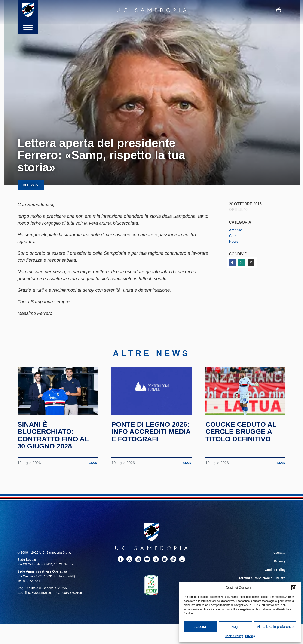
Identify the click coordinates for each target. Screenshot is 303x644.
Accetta (200, 627)
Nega (236, 627)
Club (233, 236)
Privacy (250, 636)
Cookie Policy (234, 636)
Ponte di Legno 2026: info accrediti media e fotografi (151, 433)
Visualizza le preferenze (275, 627)
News (234, 241)
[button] (294, 588)
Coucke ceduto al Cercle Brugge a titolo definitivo (241, 433)
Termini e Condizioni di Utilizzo (262, 579)
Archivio (236, 230)
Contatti (280, 554)
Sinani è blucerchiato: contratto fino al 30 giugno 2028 (54, 437)
